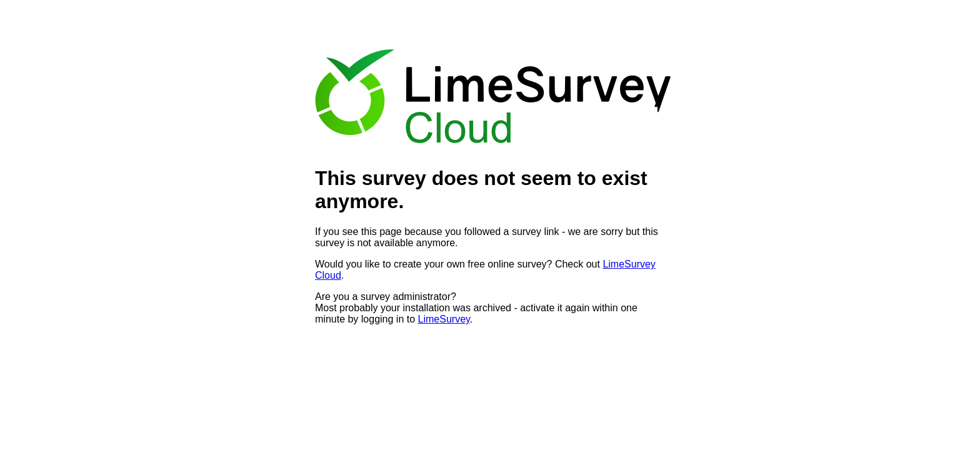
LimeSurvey (444, 319)
